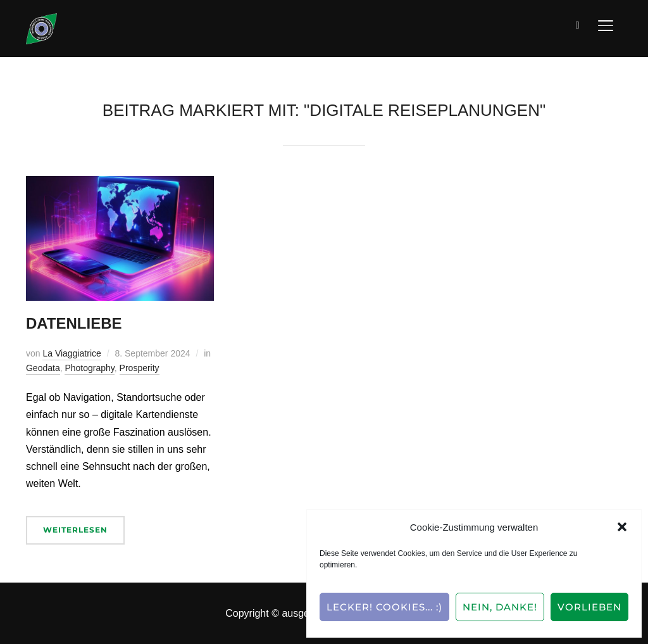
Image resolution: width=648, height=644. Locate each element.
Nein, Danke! (500, 607)
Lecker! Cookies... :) (384, 607)
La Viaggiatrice (72, 353)
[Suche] (578, 24)
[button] (622, 527)
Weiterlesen (75, 530)
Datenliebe (74, 323)
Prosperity (140, 368)
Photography (89, 368)
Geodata (43, 368)
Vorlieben (589, 607)
